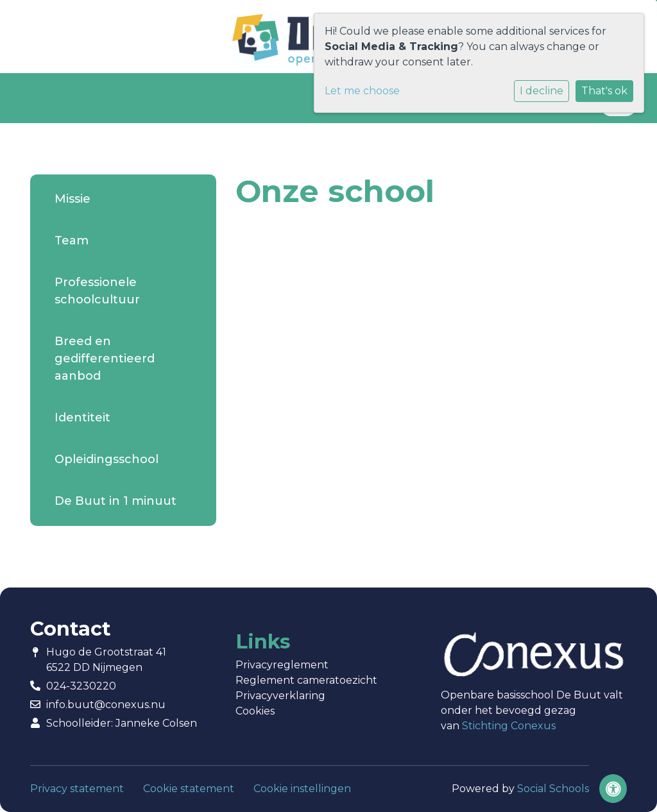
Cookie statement (189, 789)
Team (72, 241)
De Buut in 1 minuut (115, 501)
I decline (542, 91)
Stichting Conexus (509, 726)
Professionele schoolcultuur (97, 291)
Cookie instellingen (302, 789)
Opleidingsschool (107, 459)
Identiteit (82, 418)
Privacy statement (77, 789)
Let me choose (362, 91)
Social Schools (553, 789)
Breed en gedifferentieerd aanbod (105, 359)
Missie (73, 199)
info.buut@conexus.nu (106, 705)
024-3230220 (81, 686)
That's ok (604, 91)
